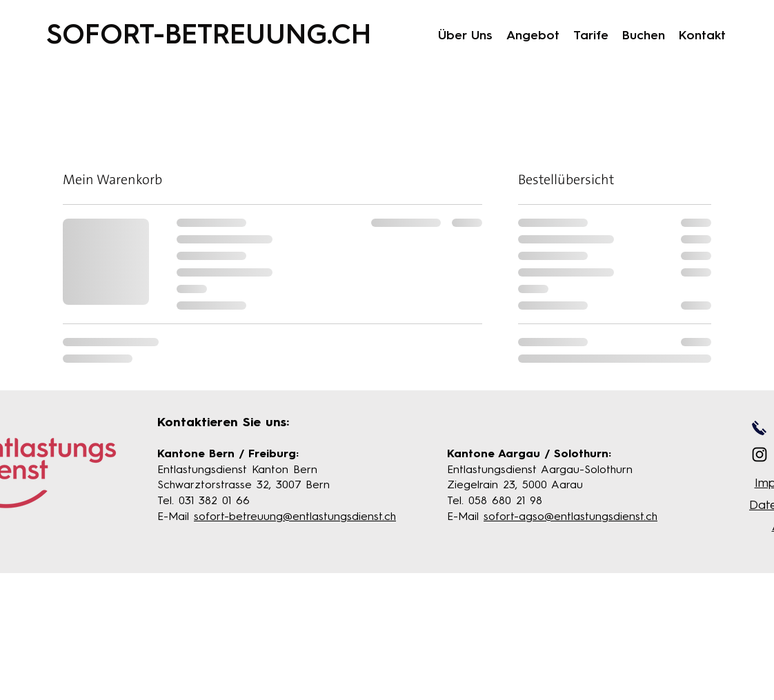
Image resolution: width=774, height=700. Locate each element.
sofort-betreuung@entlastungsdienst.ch (295, 517)
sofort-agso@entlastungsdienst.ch (570, 517)
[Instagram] (760, 454)
